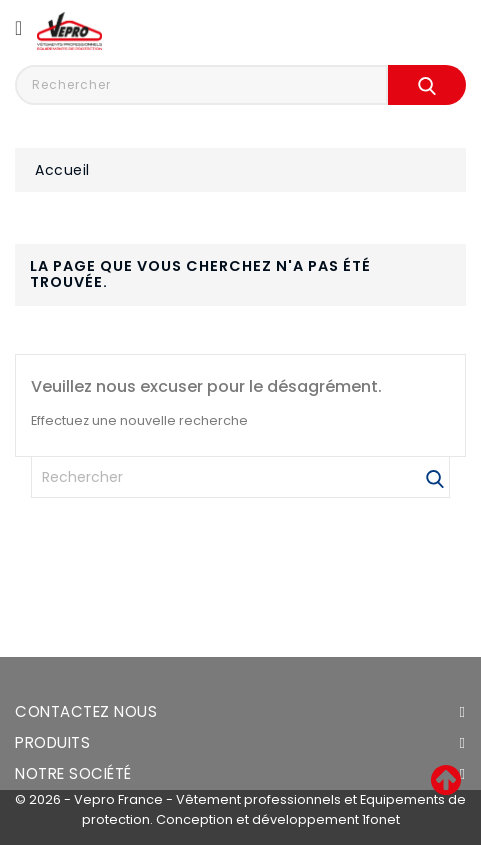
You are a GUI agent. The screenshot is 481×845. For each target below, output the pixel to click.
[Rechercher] (240, 477)
